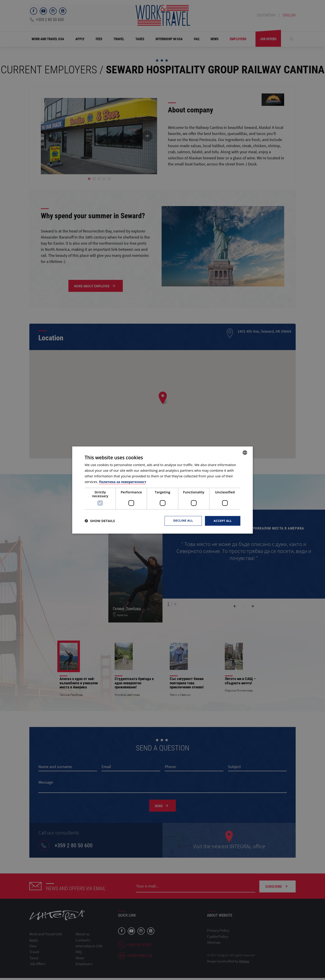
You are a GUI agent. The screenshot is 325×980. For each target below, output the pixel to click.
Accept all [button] (222, 521)
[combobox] (245, 452)
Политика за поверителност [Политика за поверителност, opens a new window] (124, 481)
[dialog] (162, 490)
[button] (100, 521)
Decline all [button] (181, 521)
